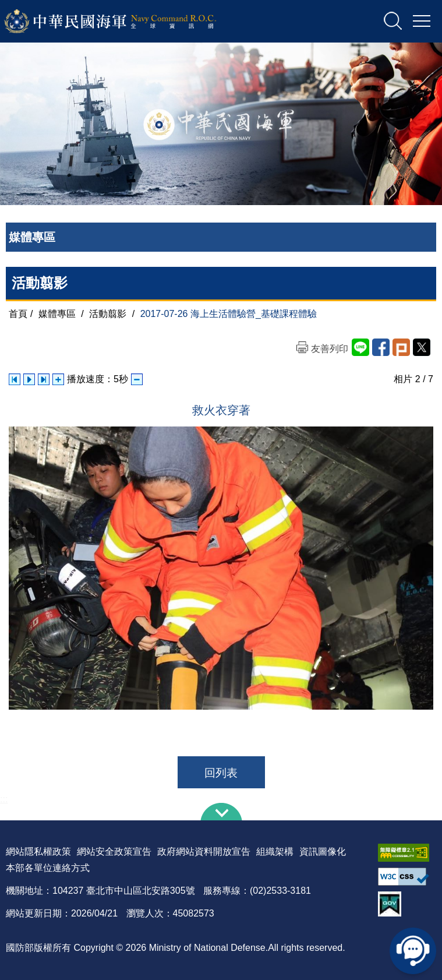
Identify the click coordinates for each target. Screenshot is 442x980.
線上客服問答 (413, 951)
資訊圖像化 (323, 852)
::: (4, 799)
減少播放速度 (137, 379)
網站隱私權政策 (38, 852)
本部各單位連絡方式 (48, 868)
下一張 (44, 379)
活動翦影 (108, 314)
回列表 (221, 773)
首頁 (18, 314)
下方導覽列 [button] (221, 812)
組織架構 (275, 852)
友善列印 (330, 349)
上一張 (15, 379)
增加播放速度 (58, 379)
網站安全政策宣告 (114, 852)
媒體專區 (57, 314)
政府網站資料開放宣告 (204, 852)
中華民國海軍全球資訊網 (125, 22)
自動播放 (29, 379)
